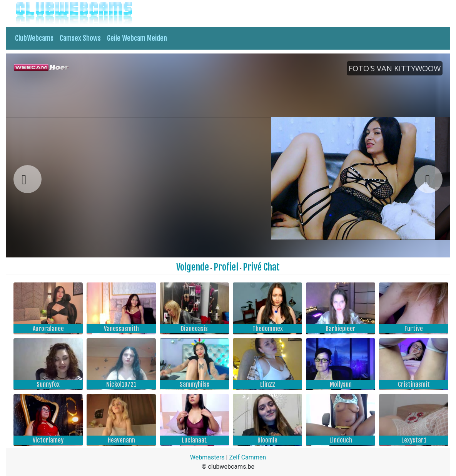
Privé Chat (261, 267)
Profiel (226, 267)
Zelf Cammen (247, 457)
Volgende (193, 267)
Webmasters (207, 457)
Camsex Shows (80, 38)
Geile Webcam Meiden (137, 38)
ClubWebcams (34, 38)
